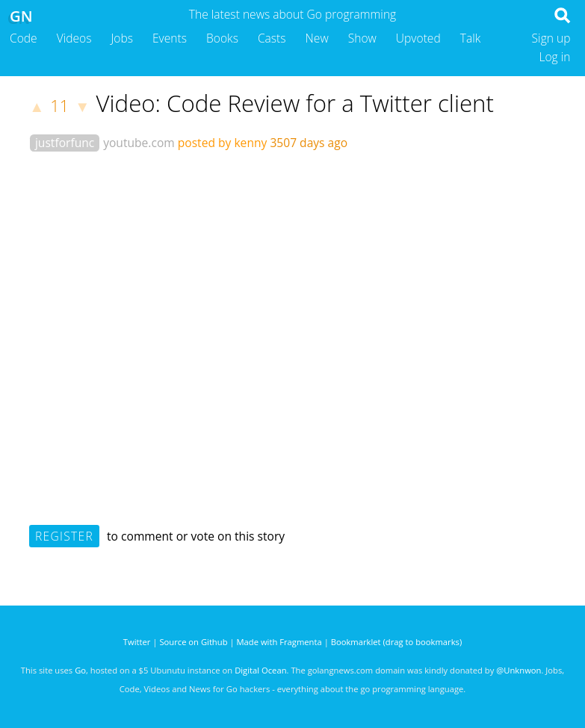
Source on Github (193, 642)
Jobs (122, 38)
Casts (272, 38)
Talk (471, 38)
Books (222, 38)
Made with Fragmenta (279, 642)
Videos (74, 38)
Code (24, 38)
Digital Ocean (260, 670)
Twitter (137, 642)
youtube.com (139, 143)
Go (80, 670)
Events (170, 38)
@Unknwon (519, 670)
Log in (554, 57)
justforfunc (65, 143)
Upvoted (418, 38)
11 (59, 106)
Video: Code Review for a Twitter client (295, 103)
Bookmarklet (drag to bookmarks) (396, 642)
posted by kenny (223, 143)
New (317, 38)
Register (64, 536)
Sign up (551, 38)
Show (362, 38)
